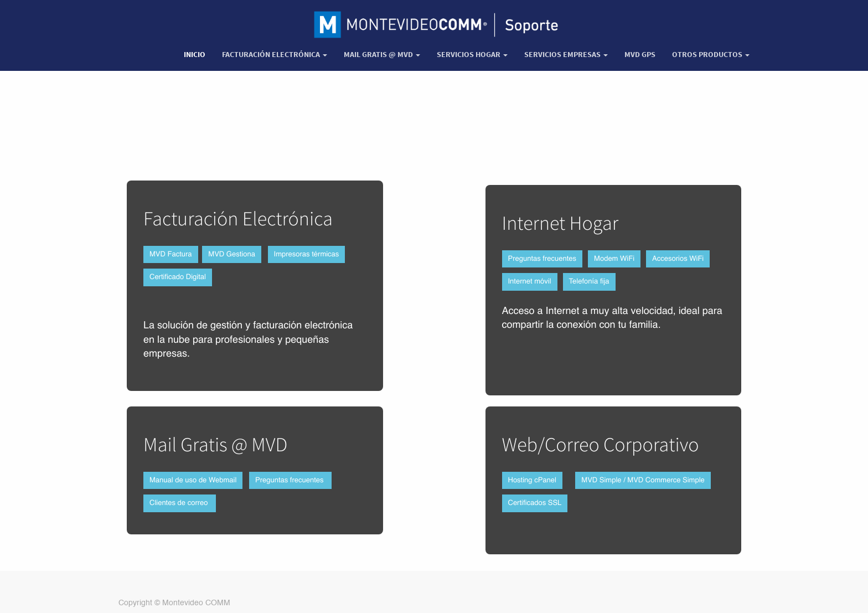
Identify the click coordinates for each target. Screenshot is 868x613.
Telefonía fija (589, 282)
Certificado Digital (178, 277)
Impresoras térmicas (307, 254)
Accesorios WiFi (678, 259)
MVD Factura (171, 254)
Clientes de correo (180, 503)
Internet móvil (530, 282)
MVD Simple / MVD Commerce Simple (643, 480)
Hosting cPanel (532, 480)
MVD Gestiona (232, 254)
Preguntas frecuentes (542, 259)
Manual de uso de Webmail (193, 480)
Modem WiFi (614, 259)
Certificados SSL (535, 503)
